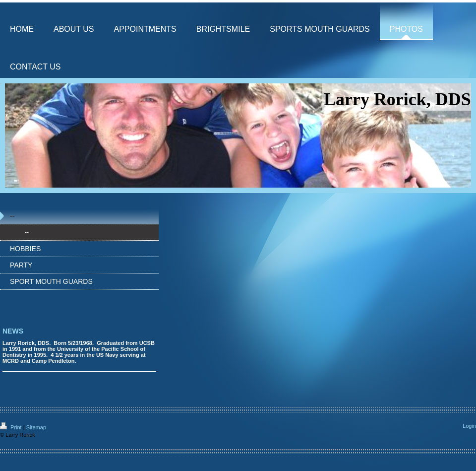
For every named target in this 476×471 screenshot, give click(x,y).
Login (469, 426)
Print (12, 427)
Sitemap (36, 427)
